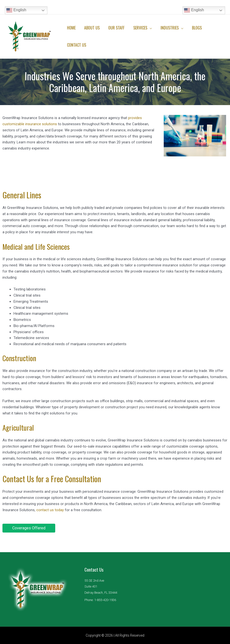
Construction (21, 358)
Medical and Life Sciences (39, 246)
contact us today (50, 510)
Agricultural (20, 427)
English (16, 10)
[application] (147, 28)
